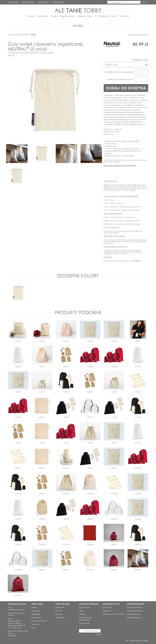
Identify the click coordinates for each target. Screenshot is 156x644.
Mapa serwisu (84, 623)
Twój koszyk (124, 16)
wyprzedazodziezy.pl (135, 611)
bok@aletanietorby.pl (16, 610)
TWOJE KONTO (43, 2)
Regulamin (104, 16)
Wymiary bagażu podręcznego (86, 619)
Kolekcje (81, 16)
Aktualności (107, 607)
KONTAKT (137, 261)
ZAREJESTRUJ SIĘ (28, 2)
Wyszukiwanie (42, 16)
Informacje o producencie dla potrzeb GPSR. (120, 166)
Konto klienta (37, 617)
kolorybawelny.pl (133, 614)
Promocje (59, 614)
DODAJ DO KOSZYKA (126, 88)
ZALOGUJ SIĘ (13, 2)
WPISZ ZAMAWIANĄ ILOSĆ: (121, 79)
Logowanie (36, 611)
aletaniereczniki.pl (134, 617)
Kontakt (114, 16)
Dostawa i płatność (39, 621)
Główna (31, 16)
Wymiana (35, 624)
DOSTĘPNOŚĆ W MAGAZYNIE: (119, 72)
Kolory (90, 16)
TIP (96, 16)
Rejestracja (36, 614)
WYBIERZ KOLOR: (140, 60)
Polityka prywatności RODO (113, 614)
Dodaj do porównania (139, 35)
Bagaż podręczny (68, 16)
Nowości (59, 611)
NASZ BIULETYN (58, 2)
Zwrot (34, 628)
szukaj (144, 2)
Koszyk (34, 607)
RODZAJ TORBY (22, 35)
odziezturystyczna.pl (134, 607)
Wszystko (54, 16)
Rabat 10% (60, 607)
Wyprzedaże (60, 617)
